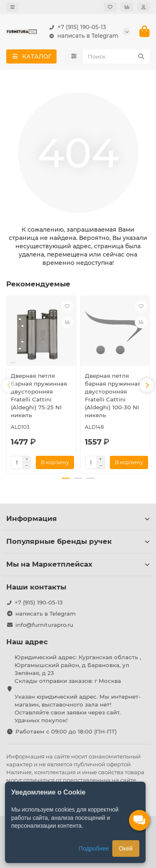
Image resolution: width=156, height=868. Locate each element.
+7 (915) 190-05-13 (76, 27)
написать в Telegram (82, 36)
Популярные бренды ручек (78, 541)
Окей (126, 848)
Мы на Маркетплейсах (78, 564)
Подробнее (94, 848)
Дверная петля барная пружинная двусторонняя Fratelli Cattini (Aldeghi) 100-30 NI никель (113, 395)
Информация (78, 518)
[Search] (116, 56)
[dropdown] (12, 7)
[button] (9, 385)
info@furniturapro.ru (44, 625)
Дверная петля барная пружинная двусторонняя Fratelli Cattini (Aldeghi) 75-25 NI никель (39, 395)
